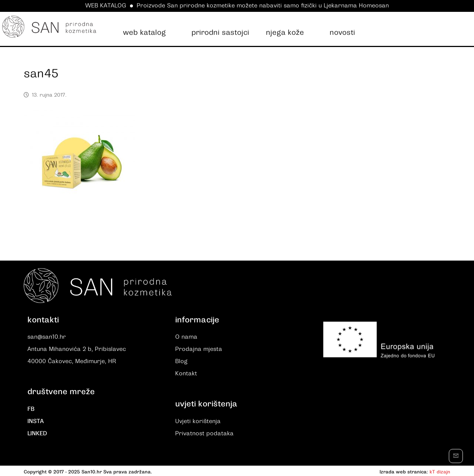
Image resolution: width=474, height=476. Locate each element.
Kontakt (186, 373)
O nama (186, 338)
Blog (181, 361)
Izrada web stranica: (404, 470)
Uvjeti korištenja (198, 420)
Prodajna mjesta (199, 349)
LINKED (37, 432)
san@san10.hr (47, 338)
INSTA (36, 420)
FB (31, 409)
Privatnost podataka (204, 432)
